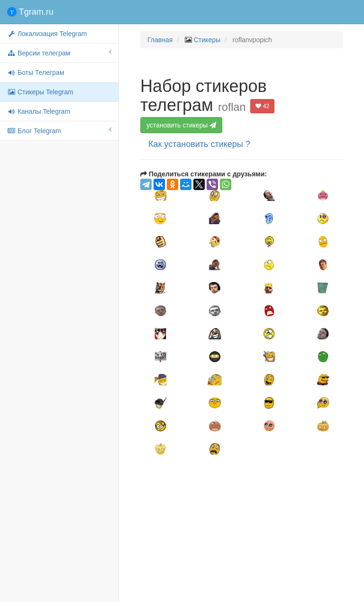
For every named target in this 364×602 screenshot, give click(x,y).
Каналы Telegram (39, 111)
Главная (160, 40)
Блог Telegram (59, 130)
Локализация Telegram (47, 34)
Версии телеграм (59, 53)
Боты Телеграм (36, 73)
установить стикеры (182, 125)
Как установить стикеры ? (199, 144)
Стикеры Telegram (40, 92)
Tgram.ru (30, 12)
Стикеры (207, 40)
